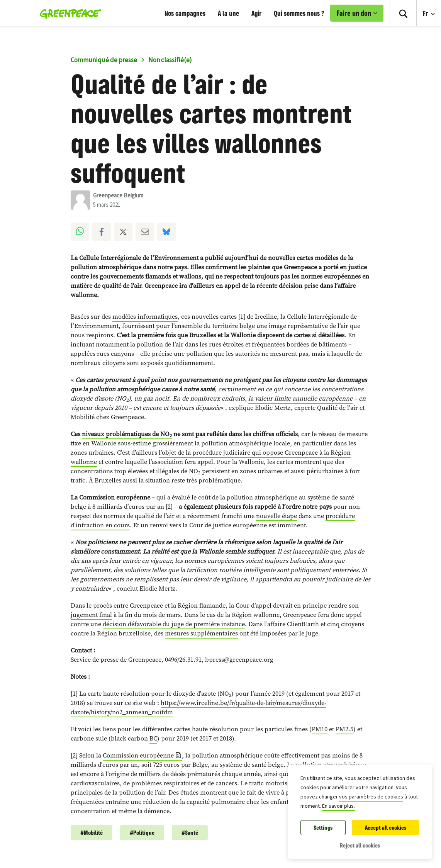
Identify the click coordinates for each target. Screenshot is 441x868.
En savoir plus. (338, 806)
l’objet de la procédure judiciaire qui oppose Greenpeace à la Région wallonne (211, 457)
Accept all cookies (386, 828)
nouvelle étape (276, 516)
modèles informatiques (145, 317)
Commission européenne (138, 755)
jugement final (91, 615)
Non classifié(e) (170, 60)
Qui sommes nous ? (299, 13)
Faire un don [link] (354, 13)
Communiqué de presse (104, 60)
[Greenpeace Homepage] (68, 13)
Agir (256, 13)
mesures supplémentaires (201, 633)
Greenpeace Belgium (118, 196)
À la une (228, 13)
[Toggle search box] (403, 13)
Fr (426, 13)
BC (153, 738)
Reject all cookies (360, 845)
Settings (323, 828)
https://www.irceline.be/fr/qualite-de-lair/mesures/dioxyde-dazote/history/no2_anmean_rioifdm (198, 707)
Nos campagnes (185, 13)
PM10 (320, 729)
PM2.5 (344, 729)
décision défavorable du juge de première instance (174, 624)
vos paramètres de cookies (371, 797)
